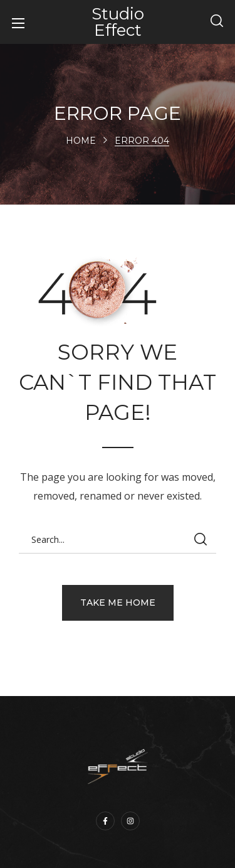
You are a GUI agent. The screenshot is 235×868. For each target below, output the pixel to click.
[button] (217, 22)
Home (81, 141)
